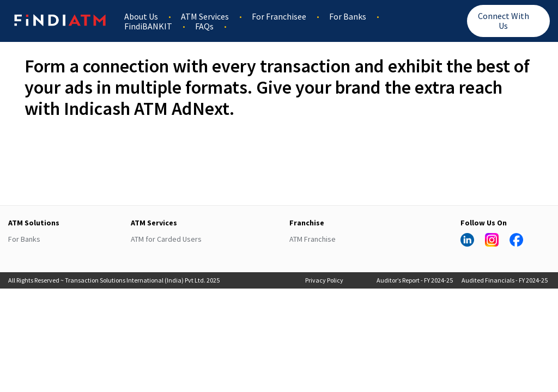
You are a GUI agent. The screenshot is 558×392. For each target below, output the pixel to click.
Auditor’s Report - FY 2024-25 (415, 280)
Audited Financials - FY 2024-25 (505, 280)
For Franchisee (279, 16)
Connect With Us (504, 21)
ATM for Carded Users (166, 239)
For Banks (348, 16)
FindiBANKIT (148, 26)
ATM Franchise (313, 239)
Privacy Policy (324, 280)
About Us (141, 16)
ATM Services (205, 16)
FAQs (204, 26)
